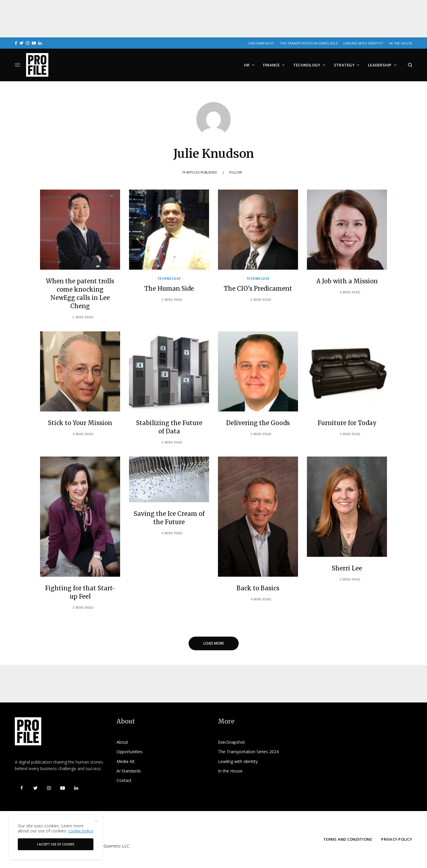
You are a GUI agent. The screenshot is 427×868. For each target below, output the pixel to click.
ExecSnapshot (261, 43)
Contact (124, 780)
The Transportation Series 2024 (309, 43)
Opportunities (130, 752)
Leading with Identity (363, 43)
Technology (169, 279)
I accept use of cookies (56, 844)
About (122, 742)
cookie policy (81, 831)
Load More (214, 643)
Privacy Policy (397, 839)
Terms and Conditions (348, 839)
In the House (401, 43)
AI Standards (129, 771)
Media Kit (126, 761)
